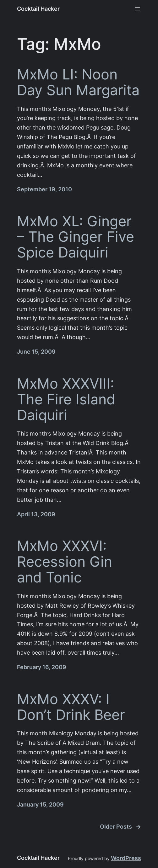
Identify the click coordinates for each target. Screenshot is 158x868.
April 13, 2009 (36, 514)
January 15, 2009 (40, 804)
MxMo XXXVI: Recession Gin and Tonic (65, 561)
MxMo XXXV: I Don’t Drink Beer (71, 707)
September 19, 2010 (44, 189)
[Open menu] (137, 9)
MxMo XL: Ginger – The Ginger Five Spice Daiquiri (76, 237)
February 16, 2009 (42, 667)
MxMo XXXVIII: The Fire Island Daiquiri (66, 399)
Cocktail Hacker (38, 9)
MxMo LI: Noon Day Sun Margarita (78, 82)
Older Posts (120, 827)
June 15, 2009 (36, 352)
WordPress (126, 858)
